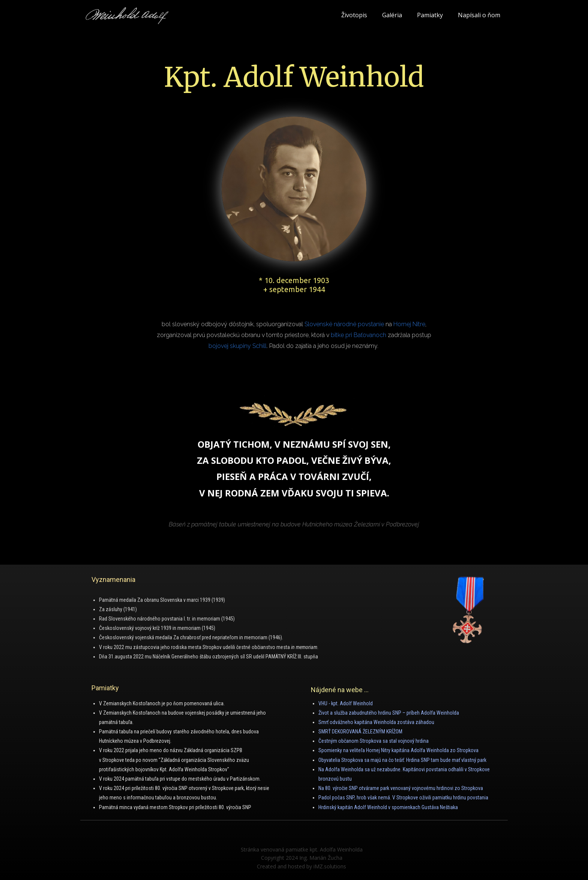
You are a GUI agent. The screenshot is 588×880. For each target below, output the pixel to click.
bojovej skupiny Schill (238, 346)
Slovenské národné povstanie (344, 324)
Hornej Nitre (409, 324)
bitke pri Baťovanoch (358, 335)
